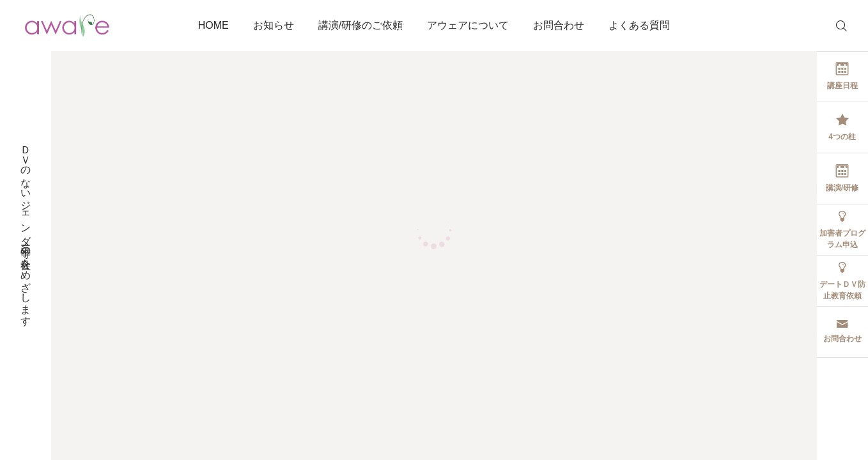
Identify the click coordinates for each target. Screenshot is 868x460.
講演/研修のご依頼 (360, 25)
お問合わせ (559, 25)
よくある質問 (639, 25)
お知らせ (274, 25)
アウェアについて (468, 25)
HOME (213, 25)
